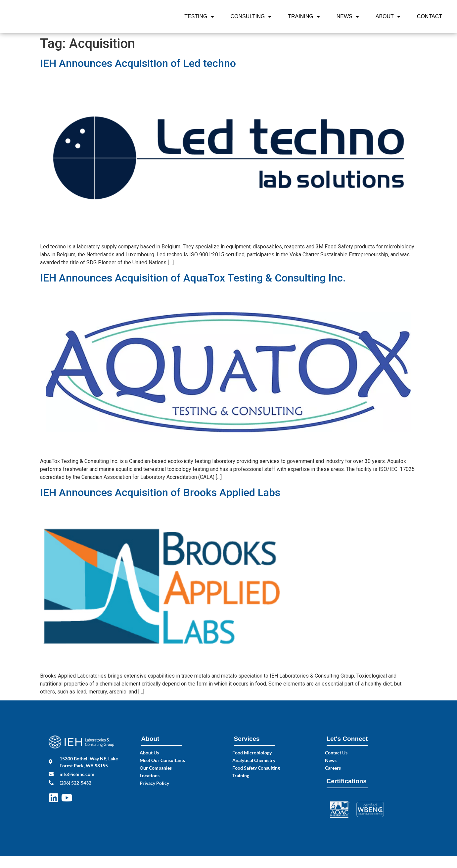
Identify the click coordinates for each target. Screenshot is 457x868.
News (348, 17)
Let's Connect (347, 739)
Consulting (251, 17)
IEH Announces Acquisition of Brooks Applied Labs (160, 492)
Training (304, 17)
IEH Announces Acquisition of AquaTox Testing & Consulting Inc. (193, 278)
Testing (199, 17)
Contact (430, 16)
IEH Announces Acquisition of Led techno (138, 63)
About (388, 17)
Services (247, 739)
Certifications (347, 781)
